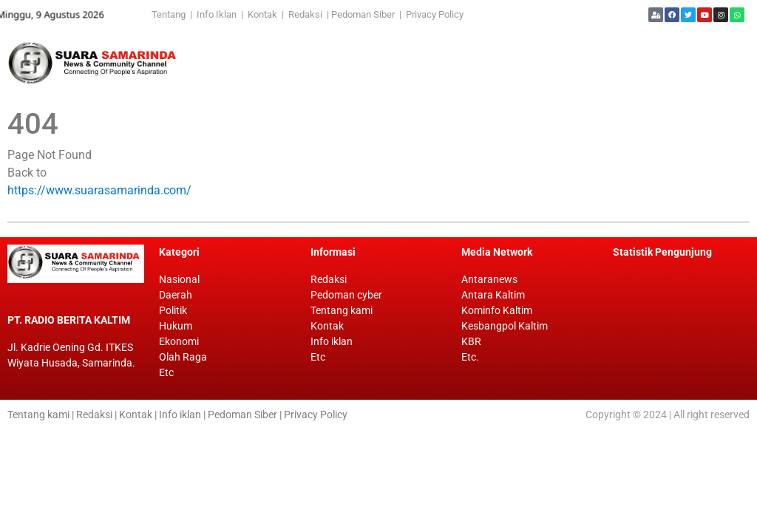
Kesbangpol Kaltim (505, 326)
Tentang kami (342, 310)
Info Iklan (217, 14)
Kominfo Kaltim (497, 310)
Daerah (176, 295)
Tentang (171, 14)
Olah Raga (183, 357)
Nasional (179, 279)
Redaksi (305, 14)
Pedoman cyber (346, 295)
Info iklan (332, 341)
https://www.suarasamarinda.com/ (99, 190)
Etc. (470, 357)
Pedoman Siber (363, 14)
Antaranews (489, 279)
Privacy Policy (435, 14)
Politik (173, 310)
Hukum (176, 326)
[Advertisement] (458, 63)
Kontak (264, 14)
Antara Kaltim (493, 295)
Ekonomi (179, 341)
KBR (471, 341)
